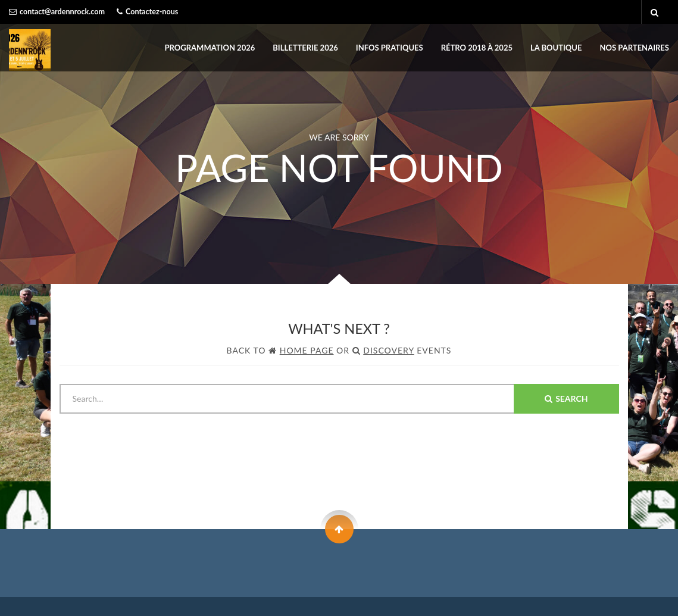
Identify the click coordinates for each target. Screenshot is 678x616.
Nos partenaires (635, 48)
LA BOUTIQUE (556, 48)
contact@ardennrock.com (62, 12)
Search (566, 398)
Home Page (307, 350)
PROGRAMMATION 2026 (210, 48)
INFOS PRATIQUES (390, 48)
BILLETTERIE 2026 (305, 48)
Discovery (388, 350)
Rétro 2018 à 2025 (477, 48)
